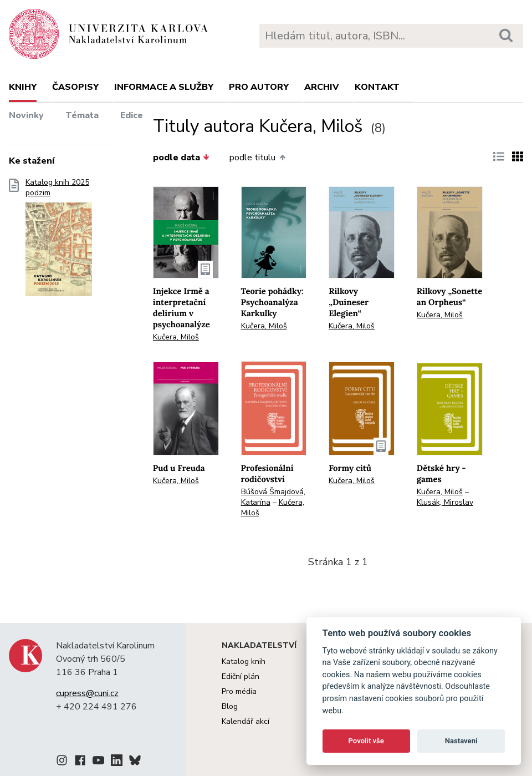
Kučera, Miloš (176, 337)
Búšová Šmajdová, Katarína (273, 497)
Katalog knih (244, 661)
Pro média (239, 691)
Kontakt (377, 87)
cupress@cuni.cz (87, 693)
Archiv (322, 87)
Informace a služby (164, 87)
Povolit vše (366, 741)
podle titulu (257, 158)
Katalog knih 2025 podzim (59, 241)
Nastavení (461, 741)
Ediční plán (241, 676)
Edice (132, 115)
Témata (82, 115)
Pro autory (259, 87)
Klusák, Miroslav (445, 502)
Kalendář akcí (245, 721)
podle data (181, 158)
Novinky (26, 115)
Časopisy (75, 87)
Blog (230, 706)
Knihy (23, 87)
